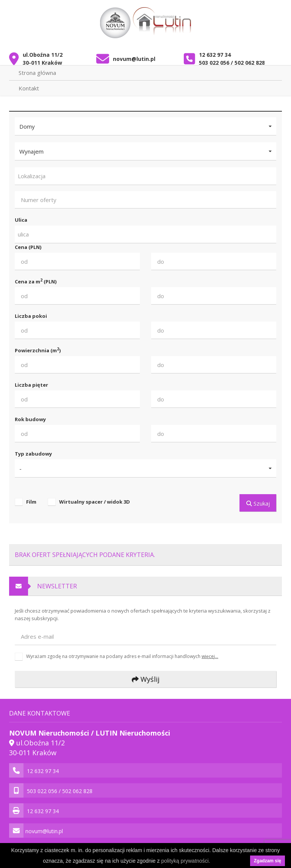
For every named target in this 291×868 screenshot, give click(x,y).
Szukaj (258, 503)
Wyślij (146, 679)
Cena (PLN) (28, 247)
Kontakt (29, 88)
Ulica (21, 220)
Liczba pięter (31, 385)
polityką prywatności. (185, 861)
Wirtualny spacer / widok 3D (95, 502)
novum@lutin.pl (134, 59)
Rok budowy (30, 419)
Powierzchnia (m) (38, 350)
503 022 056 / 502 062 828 (232, 63)
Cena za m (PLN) (36, 281)
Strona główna (37, 73)
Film (31, 502)
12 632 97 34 (215, 55)
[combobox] (145, 176)
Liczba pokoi (31, 316)
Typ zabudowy (33, 454)
